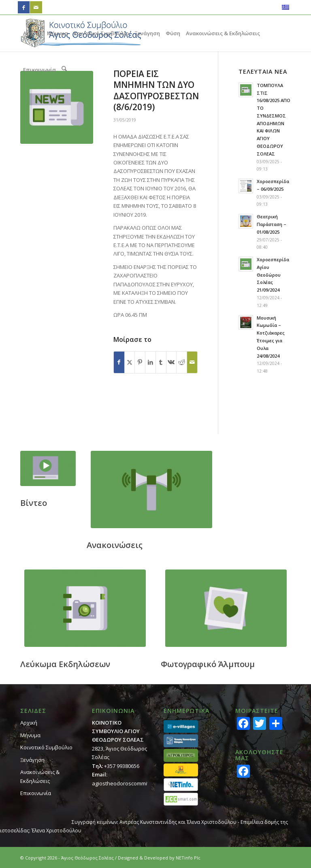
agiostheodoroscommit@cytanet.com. (138, 783)
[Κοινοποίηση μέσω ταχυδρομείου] (192, 362)
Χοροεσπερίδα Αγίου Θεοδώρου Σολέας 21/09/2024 (273, 275)
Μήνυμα (30, 735)
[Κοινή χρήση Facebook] (119, 362)
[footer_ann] (151, 489)
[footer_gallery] (226, 608)
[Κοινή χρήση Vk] (171, 362)
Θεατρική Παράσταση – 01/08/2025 (272, 224)
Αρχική (29, 723)
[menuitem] (32, 33)
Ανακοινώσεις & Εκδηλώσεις (40, 776)
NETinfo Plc (188, 858)
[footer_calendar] (85, 608)
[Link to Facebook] (24, 7)
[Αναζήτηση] (64, 70)
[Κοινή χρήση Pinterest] (140, 362)
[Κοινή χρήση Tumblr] (161, 362)
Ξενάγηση (32, 760)
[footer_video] (48, 468)
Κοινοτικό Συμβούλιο (46, 747)
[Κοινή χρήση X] (130, 362)
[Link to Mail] (36, 7)
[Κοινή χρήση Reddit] (182, 362)
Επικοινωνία (36, 793)
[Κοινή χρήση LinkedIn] (150, 362)
